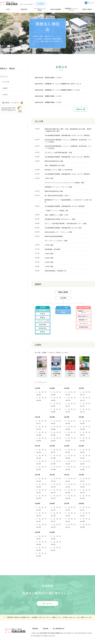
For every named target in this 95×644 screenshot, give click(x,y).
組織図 (5, 88)
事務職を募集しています (53, 102)
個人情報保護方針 (59, 628)
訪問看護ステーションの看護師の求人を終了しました (63, 84)
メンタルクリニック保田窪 (40, 9)
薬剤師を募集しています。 (54, 78)
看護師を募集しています (53, 96)
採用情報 (41, 4)
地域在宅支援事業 (56, 9)
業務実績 (35, 628)
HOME (8, 9)
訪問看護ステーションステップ (71, 9)
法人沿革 (6, 82)
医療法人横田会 (87, 9)
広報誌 (5, 95)
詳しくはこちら (48, 603)
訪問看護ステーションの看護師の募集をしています (62, 90)
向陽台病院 (24, 9)
